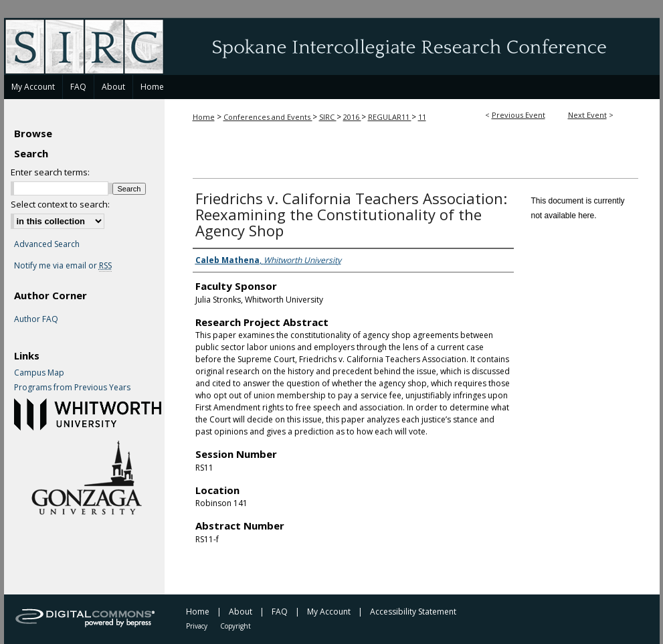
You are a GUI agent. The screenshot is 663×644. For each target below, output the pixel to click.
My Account (329, 612)
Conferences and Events (268, 117)
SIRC (328, 117)
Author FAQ (36, 319)
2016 (352, 117)
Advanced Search (47, 244)
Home (204, 117)
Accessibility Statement (413, 612)
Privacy (197, 626)
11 (422, 117)
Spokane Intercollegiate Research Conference (332, 46)
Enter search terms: (50, 172)
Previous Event (518, 115)
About (241, 612)
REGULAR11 (390, 117)
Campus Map (39, 373)
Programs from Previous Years (72, 388)
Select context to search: (60, 204)
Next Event (587, 115)
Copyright (235, 626)
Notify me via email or (63, 266)
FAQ (280, 612)
